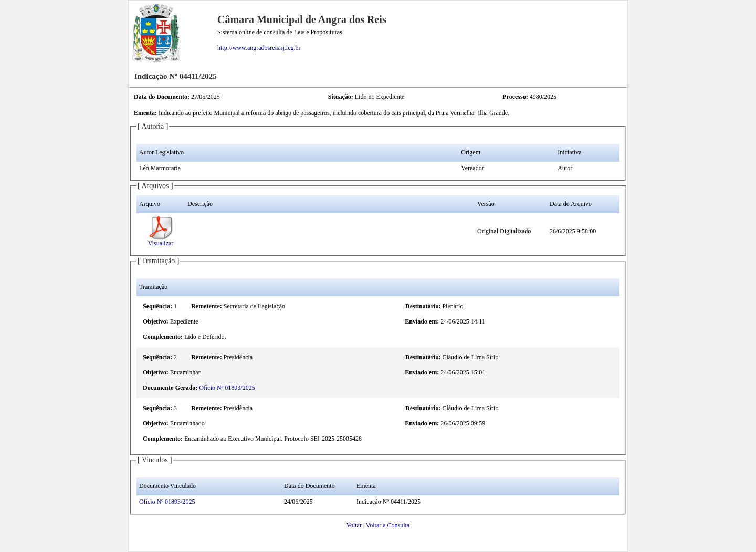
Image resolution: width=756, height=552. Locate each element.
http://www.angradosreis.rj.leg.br (259, 48)
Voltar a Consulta (388, 525)
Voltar (354, 525)
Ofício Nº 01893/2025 (227, 388)
